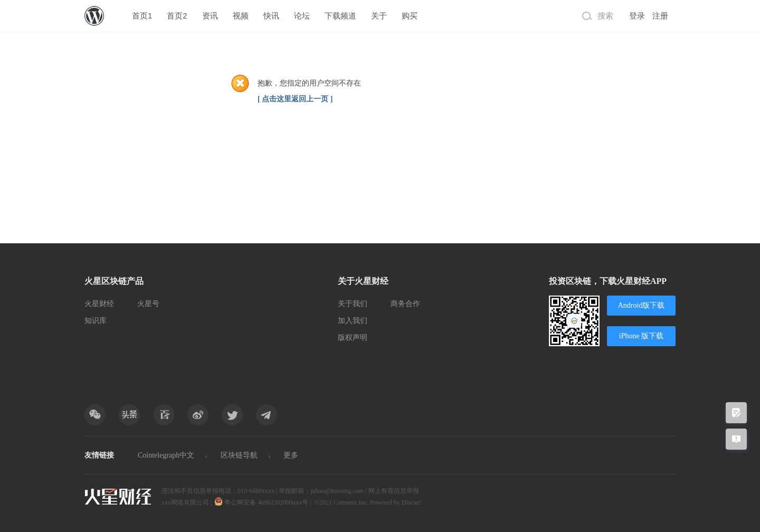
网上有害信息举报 (394, 491)
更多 (291, 455)
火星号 (148, 304)
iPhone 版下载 (641, 336)
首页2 (177, 16)
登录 (637, 16)
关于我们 (353, 304)
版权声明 (353, 338)
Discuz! (411, 502)
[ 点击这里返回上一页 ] (295, 99)
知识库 (96, 321)
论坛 (302, 16)
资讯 (210, 16)
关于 (379, 16)
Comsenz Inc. (352, 502)
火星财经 (99, 304)
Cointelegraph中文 (166, 455)
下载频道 (340, 16)
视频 (241, 16)
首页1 (142, 16)
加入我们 (353, 321)
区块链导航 (239, 455)
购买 (410, 16)
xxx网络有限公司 (185, 502)
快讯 (271, 16)
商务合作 (405, 304)
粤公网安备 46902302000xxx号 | (263, 502)
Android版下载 (642, 305)
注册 (660, 16)
